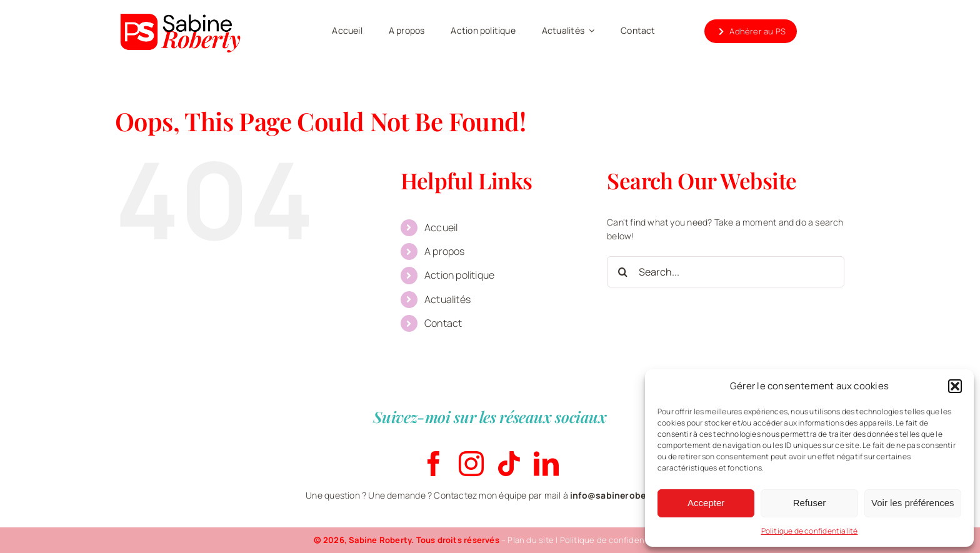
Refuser (810, 503)
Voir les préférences (913, 503)
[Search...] (726, 272)
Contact (443, 323)
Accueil (441, 227)
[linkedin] (546, 464)
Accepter (706, 503)
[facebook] (434, 464)
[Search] (622, 272)
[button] (955, 386)
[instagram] (471, 464)
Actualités (447, 299)
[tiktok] (509, 464)
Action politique (459, 275)
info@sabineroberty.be (621, 495)
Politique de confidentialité (810, 531)
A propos (445, 251)
